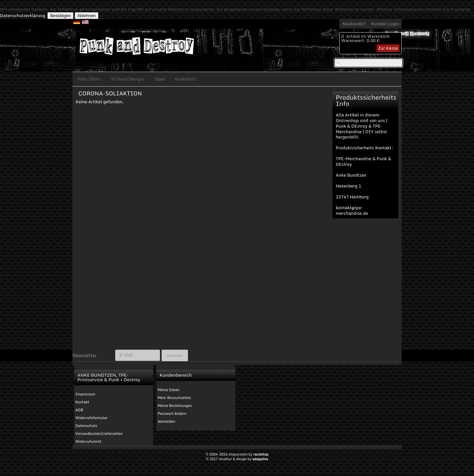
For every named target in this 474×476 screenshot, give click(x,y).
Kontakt (82, 402)
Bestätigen (60, 16)
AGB (79, 410)
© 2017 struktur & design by (237, 459)
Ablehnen (87, 16)
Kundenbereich (176, 375)
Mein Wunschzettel (174, 398)
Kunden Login (385, 24)
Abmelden (166, 421)
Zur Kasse (388, 48)
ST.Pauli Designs (128, 79)
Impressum (85, 394)
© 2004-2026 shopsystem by (237, 454)
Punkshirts (186, 79)
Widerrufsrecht (88, 441)
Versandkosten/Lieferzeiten (99, 434)
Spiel (160, 79)
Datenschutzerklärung (23, 15)
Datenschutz (86, 426)
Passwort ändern (172, 413)
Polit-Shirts (89, 79)
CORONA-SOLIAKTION (110, 93)
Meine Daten (169, 390)
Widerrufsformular (92, 418)
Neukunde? (354, 24)
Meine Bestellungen (175, 406)
